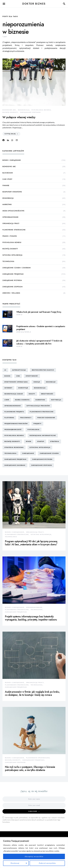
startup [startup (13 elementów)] (41, 441)
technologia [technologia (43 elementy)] (10, 453)
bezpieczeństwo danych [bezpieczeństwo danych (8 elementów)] (43, 370)
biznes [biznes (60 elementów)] (7, 376)
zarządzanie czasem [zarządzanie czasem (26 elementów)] (49, 453)
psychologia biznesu (41, 110)
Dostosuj (15, 863)
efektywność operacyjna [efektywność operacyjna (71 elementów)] (16, 382)
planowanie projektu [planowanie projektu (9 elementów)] (14, 412)
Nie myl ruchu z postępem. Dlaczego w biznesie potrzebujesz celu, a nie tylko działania (30, 768)
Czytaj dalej (10, 134)
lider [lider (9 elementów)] (7, 400)
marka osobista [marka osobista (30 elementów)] (22, 400)
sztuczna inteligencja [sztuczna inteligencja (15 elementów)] (40, 447)
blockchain (8, 173)
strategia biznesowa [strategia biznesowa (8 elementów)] (14, 447)
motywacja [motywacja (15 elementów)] (56, 400)
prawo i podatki (10, 236)
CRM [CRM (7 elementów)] (18, 376)
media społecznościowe (13, 211)
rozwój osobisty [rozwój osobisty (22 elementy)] (12, 441)
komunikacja (24, 110)
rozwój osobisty (10, 112)
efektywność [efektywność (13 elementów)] (32, 376)
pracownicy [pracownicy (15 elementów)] (26, 418)
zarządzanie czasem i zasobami (17, 268)
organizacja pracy (11, 223)
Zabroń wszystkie (47, 863)
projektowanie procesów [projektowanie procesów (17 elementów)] (16, 424)
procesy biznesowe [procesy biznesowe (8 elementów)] (46, 418)
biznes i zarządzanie (12, 160)
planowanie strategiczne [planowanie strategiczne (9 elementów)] (42, 412)
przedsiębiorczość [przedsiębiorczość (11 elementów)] (13, 430)
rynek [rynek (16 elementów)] (29, 441)
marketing (7, 205)
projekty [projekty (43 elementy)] (37, 424)
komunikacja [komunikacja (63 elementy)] (40, 388)
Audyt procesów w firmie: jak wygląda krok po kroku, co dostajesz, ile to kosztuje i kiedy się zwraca (32, 693)
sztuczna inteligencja (12, 255)
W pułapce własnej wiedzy (19, 117)
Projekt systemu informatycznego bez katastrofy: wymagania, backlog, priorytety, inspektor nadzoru (31, 618)
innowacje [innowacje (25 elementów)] (51, 382)
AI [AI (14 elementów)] (5, 370)
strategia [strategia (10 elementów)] (55, 441)
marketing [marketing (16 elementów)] (40, 400)
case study (7, 179)
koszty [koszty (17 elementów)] (32, 394)
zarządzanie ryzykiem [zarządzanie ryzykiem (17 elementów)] (42, 459)
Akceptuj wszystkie (34, 856)
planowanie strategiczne (14, 230)
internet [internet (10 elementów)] (8, 388)
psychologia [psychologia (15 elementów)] (33, 430)
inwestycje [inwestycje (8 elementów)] (23, 388)
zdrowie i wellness (11, 293)
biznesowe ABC (9, 110)
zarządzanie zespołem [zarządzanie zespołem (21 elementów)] (42, 465)
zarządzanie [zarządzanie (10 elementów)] (28, 453)
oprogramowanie (10, 217)
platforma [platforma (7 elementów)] (9, 418)
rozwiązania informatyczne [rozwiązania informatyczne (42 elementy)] (43, 435)
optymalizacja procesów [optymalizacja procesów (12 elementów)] (38, 406)
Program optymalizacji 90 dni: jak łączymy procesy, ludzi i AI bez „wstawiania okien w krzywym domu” (31, 543)
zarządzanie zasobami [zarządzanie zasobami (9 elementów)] (15, 465)
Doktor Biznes (34, 4)
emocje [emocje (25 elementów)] (37, 382)
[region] (34, 853)
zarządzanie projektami (13, 274)
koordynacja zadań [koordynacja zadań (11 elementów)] (14, 394)
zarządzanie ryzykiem (12, 280)
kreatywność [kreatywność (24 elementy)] (47, 394)
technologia (8, 261)
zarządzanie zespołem (30, 112)
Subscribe (33, 811)
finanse (6, 186)
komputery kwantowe (12, 192)
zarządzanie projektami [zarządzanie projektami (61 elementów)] (15, 459)
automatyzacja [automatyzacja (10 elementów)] (19, 370)
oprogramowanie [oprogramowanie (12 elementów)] (13, 406)
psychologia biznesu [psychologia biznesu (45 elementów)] (14, 435)
